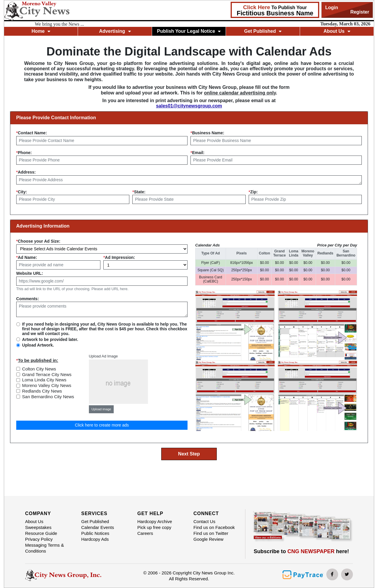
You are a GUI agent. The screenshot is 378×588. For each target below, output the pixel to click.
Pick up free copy (154, 527)
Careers (145, 533)
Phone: (24, 153)
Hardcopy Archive (155, 521)
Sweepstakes (38, 527)
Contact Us (204, 521)
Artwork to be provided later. (50, 339)
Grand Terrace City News (47, 374)
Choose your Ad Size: (38, 241)
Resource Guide (41, 533)
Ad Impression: (119, 257)
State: (139, 192)
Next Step (189, 454)
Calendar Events (98, 527)
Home (41, 31)
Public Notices (95, 533)
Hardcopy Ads (95, 539)
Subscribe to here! (301, 551)
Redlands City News (42, 391)
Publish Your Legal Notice (189, 31)
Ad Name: (27, 257)
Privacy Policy (39, 539)
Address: (26, 172)
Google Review (208, 539)
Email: (197, 153)
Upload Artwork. (38, 345)
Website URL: (30, 273)
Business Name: (207, 133)
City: (22, 192)
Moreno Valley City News (47, 385)
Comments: (28, 299)
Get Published (263, 31)
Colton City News (39, 369)
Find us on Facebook (214, 527)
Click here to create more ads (102, 425)
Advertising (115, 31)
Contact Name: (32, 133)
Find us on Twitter (211, 533)
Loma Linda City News (44, 380)
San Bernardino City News (48, 397)
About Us (337, 31)
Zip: (253, 192)
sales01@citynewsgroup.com (189, 106)
